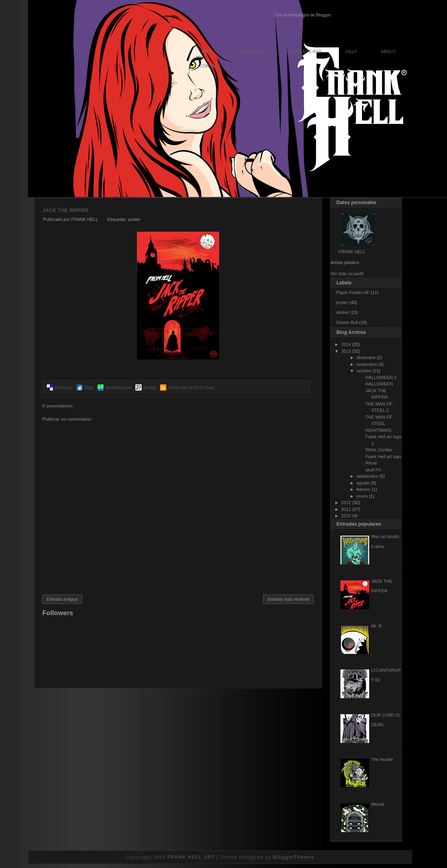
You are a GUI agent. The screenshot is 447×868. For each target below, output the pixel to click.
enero (362, 496)
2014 (346, 344)
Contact (210, 66)
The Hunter (382, 759)
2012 (346, 503)
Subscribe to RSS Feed (191, 387)
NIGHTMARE (378, 430)
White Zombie (379, 450)
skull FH (373, 470)
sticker (342, 312)
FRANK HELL (352, 252)
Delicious (63, 387)
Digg (89, 387)
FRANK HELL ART (191, 857)
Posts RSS (249, 52)
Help (351, 52)
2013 (346, 351)
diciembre (366, 358)
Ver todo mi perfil (347, 274)
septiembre (367, 476)
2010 (346, 516)
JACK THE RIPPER (65, 210)
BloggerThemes (294, 857)
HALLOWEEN (379, 384)
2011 (346, 509)
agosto (363, 483)
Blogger (323, 15)
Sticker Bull (347, 322)
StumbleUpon (119, 387)
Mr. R (376, 626)
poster (134, 219)
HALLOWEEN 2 (381, 377)
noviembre (367, 364)
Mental (378, 804)
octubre (364, 371)
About (389, 52)
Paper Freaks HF (353, 292)
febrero (363, 489)
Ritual (371, 463)
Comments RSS (304, 52)
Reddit (149, 387)
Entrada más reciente (288, 599)
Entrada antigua (62, 599)
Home (206, 52)
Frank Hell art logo (383, 457)
